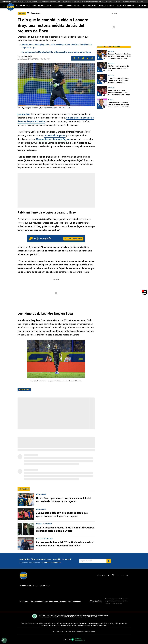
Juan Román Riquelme (55, 136)
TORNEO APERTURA (73, 6)
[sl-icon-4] (123, 575)
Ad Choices (24, 601)
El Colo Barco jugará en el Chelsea (133, 2)
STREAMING (59, 6)
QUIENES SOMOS (26, 586)
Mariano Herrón (44, 139)
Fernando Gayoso (62, 139)
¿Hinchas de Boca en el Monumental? (92, 2)
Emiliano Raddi (26, 56)
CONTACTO (46, 586)
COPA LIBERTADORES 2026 (42, 6)
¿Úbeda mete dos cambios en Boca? (50, 2)
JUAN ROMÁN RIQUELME (125, 6)
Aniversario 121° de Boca (113, 2)
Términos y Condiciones (52, 563)
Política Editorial (74, 601)
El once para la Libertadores (71, 2)
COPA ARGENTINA (90, 6)
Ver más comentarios (73, 239)
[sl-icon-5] (127, 575)
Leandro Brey (24, 114)
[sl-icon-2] (113, 575)
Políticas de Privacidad (58, 601)
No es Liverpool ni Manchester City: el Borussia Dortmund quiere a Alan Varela (56, 52)
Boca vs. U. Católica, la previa (28, 2)
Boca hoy (15, 2)
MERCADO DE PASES (107, 6)
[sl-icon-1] (109, 575)
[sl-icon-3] (118, 575)
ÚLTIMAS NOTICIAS (23, 6)
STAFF (37, 586)
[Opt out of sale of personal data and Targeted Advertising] (4, 640)
